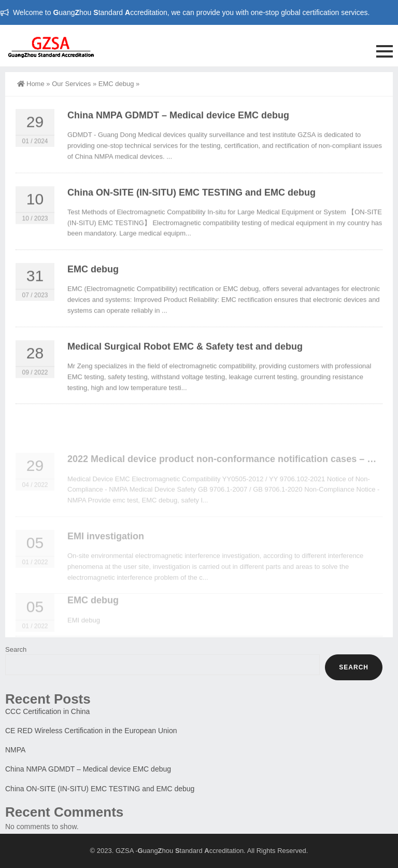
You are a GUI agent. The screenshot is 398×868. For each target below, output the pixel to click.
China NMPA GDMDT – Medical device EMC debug (178, 120)
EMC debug (116, 84)
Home (31, 84)
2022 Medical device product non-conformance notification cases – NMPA (231, 481)
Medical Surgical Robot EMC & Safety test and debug (185, 352)
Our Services (71, 84)
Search (16, 649)
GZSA (125, 851)
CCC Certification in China (47, 711)
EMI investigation (106, 558)
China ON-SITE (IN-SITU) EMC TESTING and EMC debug (191, 198)
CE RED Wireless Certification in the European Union (91, 731)
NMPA (15, 750)
